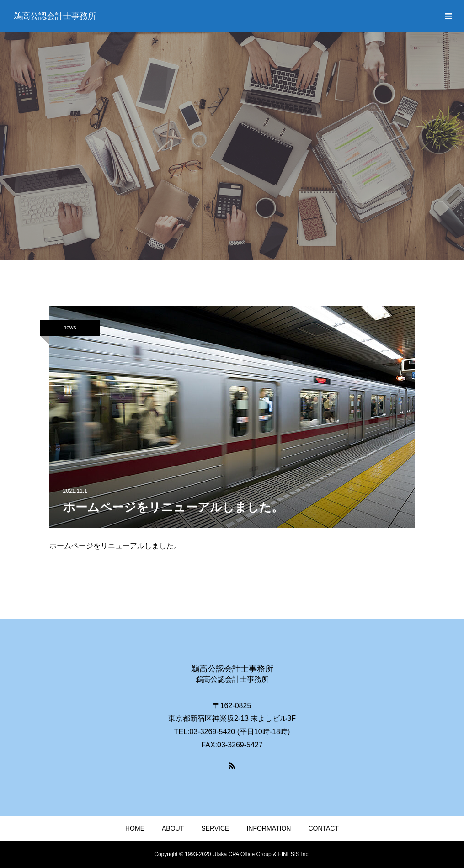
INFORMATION (269, 828)
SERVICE (215, 828)
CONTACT (323, 828)
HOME (135, 828)
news (69, 328)
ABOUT (173, 828)
